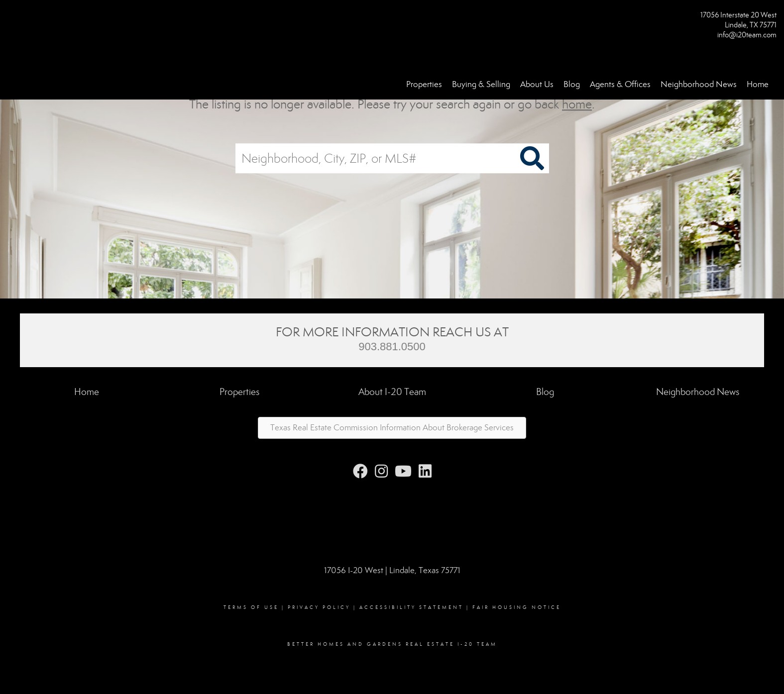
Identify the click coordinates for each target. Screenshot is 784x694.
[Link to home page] (10, 18)
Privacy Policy (319, 607)
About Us (537, 84)
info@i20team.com (747, 35)
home (577, 104)
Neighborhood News (699, 84)
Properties (424, 84)
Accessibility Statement (411, 607)
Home (758, 84)
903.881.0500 (392, 347)
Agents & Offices (620, 84)
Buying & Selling (481, 84)
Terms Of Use (251, 607)
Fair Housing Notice (517, 607)
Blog (572, 84)
